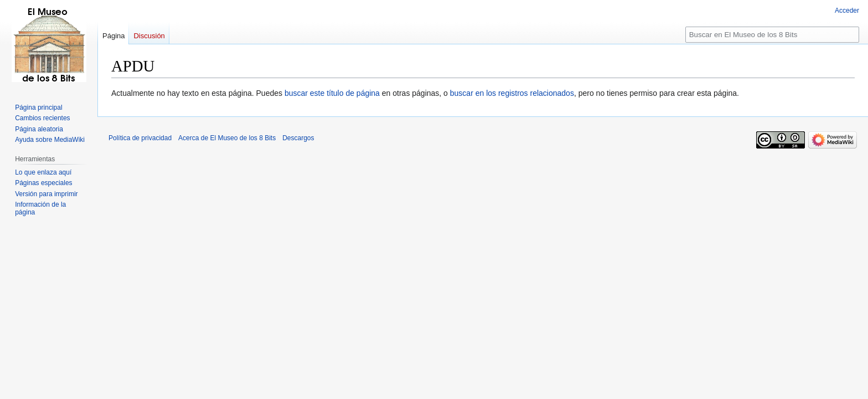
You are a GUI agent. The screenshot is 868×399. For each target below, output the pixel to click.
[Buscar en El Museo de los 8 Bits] (772, 35)
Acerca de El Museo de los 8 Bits (227, 138)
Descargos (298, 138)
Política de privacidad (140, 138)
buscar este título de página (332, 93)
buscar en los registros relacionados (512, 93)
